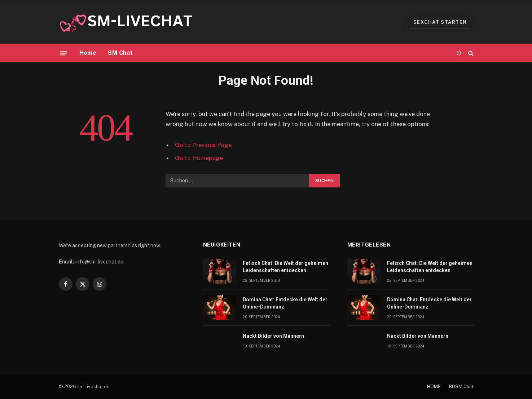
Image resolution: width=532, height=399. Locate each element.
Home (88, 53)
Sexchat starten (440, 22)
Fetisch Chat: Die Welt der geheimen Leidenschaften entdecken (285, 267)
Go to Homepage (199, 158)
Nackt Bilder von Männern (273, 336)
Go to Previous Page (203, 145)
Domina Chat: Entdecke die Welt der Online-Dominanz (285, 303)
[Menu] (63, 53)
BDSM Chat (461, 387)
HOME (434, 387)
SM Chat (120, 53)
